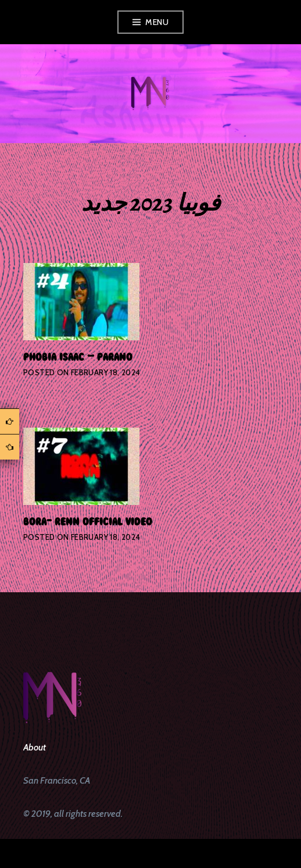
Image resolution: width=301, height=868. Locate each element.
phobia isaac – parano (78, 357)
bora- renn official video (88, 521)
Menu (157, 22)
